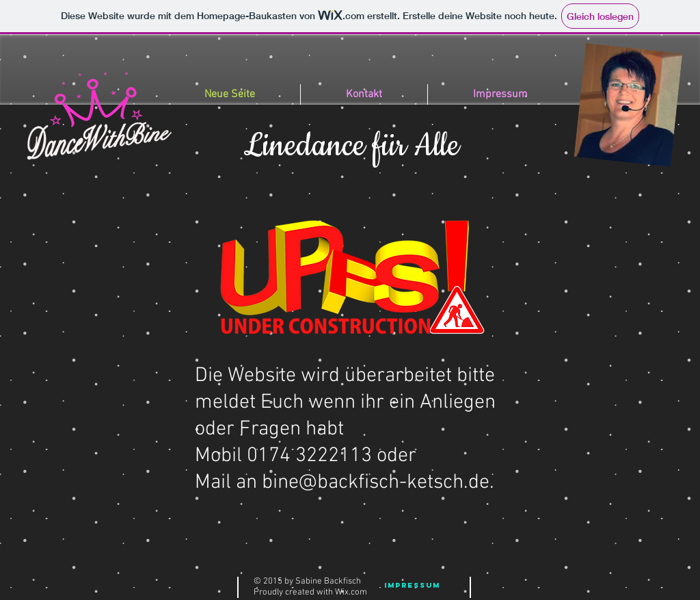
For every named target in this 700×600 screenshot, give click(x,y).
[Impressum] (412, 586)
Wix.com (351, 592)
